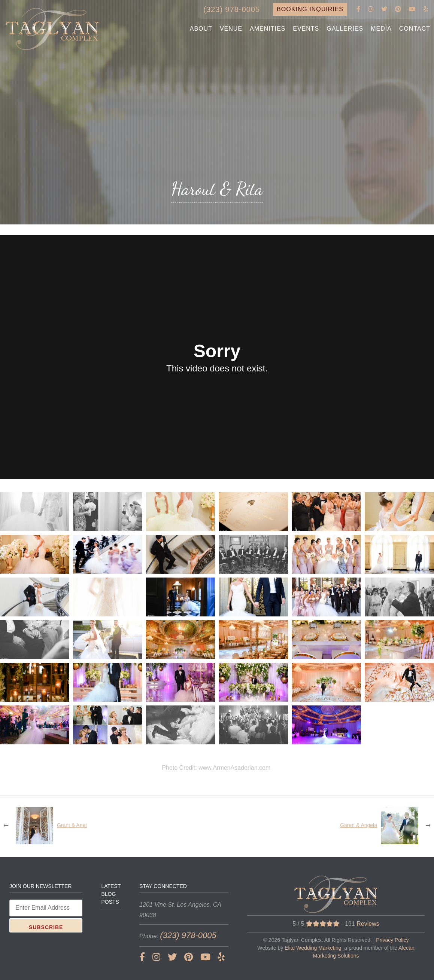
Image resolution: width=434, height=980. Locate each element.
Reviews (368, 924)
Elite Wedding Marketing (313, 948)
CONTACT (415, 29)
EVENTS (306, 29)
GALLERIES (345, 29)
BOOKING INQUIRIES (310, 9)
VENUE (231, 29)
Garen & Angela (359, 825)
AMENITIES (268, 29)
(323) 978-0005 (232, 9)
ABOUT (201, 29)
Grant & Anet (72, 825)
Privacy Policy (392, 940)
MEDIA (381, 29)
